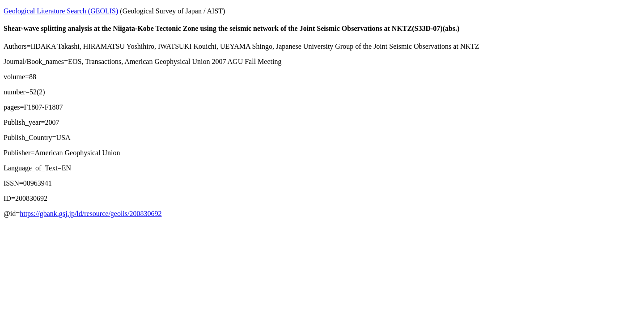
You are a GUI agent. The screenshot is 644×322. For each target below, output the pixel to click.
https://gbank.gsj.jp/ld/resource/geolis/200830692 (91, 214)
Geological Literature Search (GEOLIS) (61, 11)
